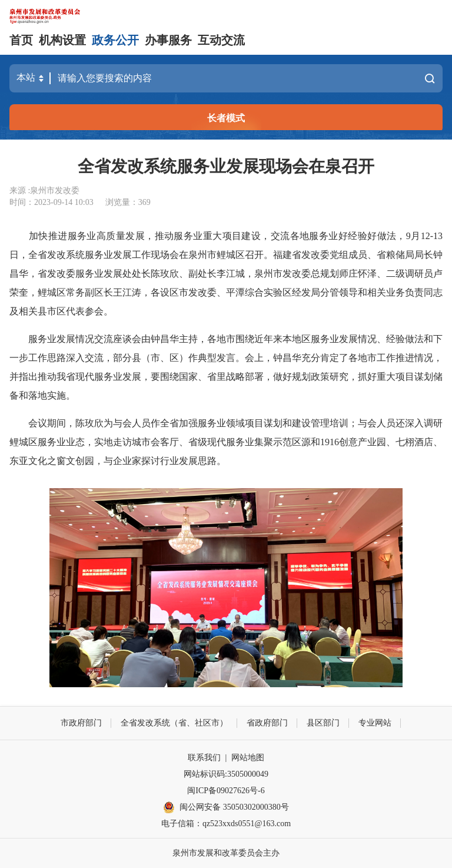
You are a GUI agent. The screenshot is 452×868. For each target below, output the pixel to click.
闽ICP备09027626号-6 (226, 791)
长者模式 (226, 118)
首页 (21, 40)
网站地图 (248, 758)
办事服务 (168, 40)
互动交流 (221, 40)
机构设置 (62, 40)
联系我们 (204, 758)
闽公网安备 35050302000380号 (226, 807)
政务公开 (115, 40)
